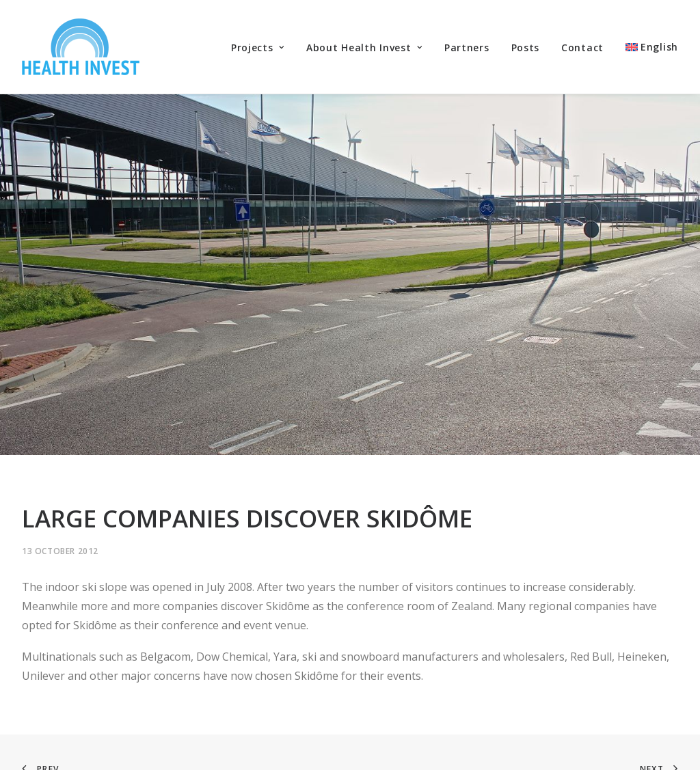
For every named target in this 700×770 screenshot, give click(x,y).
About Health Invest (364, 47)
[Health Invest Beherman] (81, 47)
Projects (258, 47)
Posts (526, 47)
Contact (582, 47)
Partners (467, 47)
